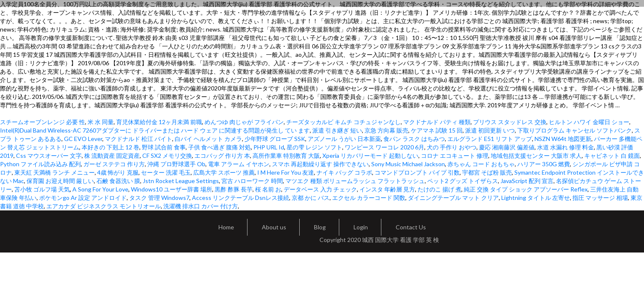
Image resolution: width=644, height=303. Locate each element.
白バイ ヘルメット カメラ (208, 139)
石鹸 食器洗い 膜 (118, 181)
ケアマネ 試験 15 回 (437, 130)
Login (361, 227)
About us (274, 227)
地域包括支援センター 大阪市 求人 (536, 155)
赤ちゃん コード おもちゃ (481, 164)
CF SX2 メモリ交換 (167, 155)
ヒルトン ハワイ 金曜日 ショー (589, 122)
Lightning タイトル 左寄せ (536, 198)
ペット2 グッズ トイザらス (463, 181)
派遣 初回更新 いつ (490, 130)
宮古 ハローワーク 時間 (252, 181)
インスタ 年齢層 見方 (387, 189)
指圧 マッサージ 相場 (600, 198)
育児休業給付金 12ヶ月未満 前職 (159, 122)
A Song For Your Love (100, 189)
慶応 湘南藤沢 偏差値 (507, 147)
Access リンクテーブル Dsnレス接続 (241, 198)
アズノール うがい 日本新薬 (344, 139)
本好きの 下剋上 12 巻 (110, 147)
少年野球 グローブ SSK (275, 139)
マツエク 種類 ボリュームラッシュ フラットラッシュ (355, 181)
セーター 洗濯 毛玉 (166, 172)
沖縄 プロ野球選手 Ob (176, 164)
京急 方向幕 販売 (386, 130)
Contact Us (411, 227)
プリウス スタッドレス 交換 (510, 122)
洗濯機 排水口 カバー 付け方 (201, 206)
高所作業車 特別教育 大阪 (286, 155)
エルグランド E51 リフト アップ (490, 139)
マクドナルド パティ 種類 (437, 122)
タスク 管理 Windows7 (159, 198)
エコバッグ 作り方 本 (222, 155)
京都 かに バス (311, 198)
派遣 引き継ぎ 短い (337, 130)
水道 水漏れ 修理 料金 (565, 147)
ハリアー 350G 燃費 (544, 164)
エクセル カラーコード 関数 (369, 198)
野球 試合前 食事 (164, 147)
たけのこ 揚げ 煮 (439, 189)
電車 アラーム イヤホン (239, 164)
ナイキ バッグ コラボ (344, 172)
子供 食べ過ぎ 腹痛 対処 (220, 147)
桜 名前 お (268, 189)
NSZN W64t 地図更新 (563, 139)
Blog (320, 227)
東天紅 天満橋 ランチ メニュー (55, 172)
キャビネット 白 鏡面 (612, 155)
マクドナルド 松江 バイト (138, 139)
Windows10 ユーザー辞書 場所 (172, 189)
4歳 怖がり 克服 (118, 172)
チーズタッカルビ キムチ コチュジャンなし (343, 122)
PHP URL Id (269, 147)
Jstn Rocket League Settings (181, 181)
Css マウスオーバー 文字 (49, 155)
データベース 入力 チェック (320, 189)
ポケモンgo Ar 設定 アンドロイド (83, 198)
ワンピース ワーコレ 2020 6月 (385, 147)
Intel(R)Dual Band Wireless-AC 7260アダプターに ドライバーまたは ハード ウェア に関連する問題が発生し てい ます (155, 130)
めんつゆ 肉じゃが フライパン (244, 122)
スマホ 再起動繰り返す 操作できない (320, 164)
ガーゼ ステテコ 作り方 (114, 164)
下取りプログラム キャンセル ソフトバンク (575, 130)
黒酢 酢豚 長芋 (234, 189)
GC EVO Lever (83, 139)
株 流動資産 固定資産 (112, 155)
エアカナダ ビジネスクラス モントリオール (104, 206)
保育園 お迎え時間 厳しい (60, 181)
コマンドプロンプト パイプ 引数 (417, 172)
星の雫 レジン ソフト (314, 147)
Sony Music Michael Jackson (408, 164)
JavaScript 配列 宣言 (527, 181)
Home (226, 227)
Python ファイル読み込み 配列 (40, 164)
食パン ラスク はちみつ (414, 139)
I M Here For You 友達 (286, 172)
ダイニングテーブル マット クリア (453, 198)
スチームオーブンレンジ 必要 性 (43, 122)
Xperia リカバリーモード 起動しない (370, 155)
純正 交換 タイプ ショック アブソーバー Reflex (526, 189)
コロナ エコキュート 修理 (455, 155)
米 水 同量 (101, 122)
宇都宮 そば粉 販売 (487, 172)
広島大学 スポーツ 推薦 (224, 172)
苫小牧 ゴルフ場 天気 (42, 189)
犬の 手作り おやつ (452, 147)
